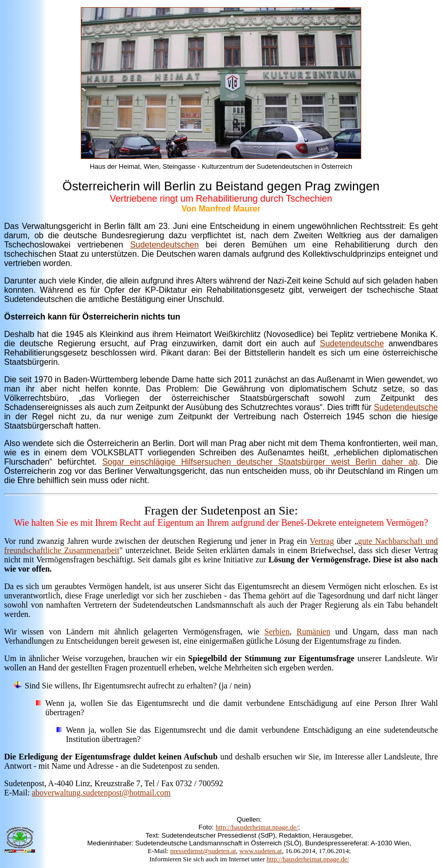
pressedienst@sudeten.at (203, 851)
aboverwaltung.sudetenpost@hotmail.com (101, 793)
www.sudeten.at (261, 851)
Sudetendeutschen (164, 245)
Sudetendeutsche (352, 343)
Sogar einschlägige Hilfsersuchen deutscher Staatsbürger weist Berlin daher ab (260, 462)
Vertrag (322, 541)
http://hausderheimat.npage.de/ (257, 827)
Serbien (277, 632)
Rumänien (313, 632)
